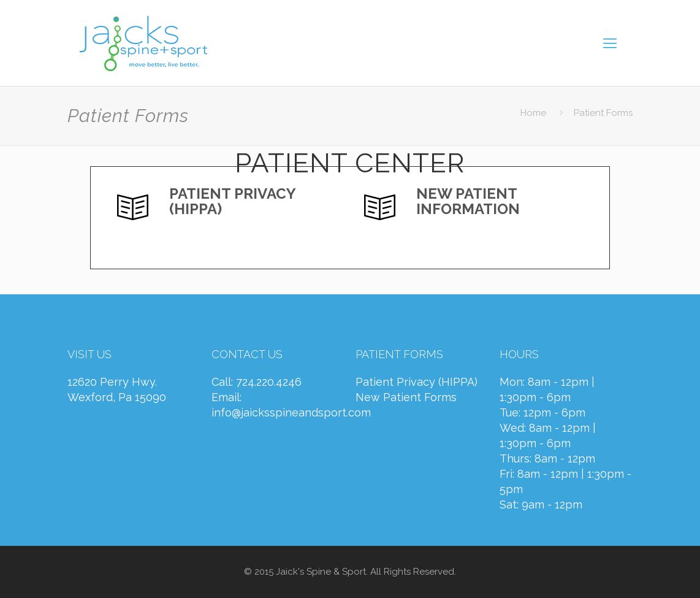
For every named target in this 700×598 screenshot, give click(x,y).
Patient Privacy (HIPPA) (417, 382)
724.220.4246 (269, 382)
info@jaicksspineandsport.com (291, 412)
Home (533, 113)
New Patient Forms (406, 397)
